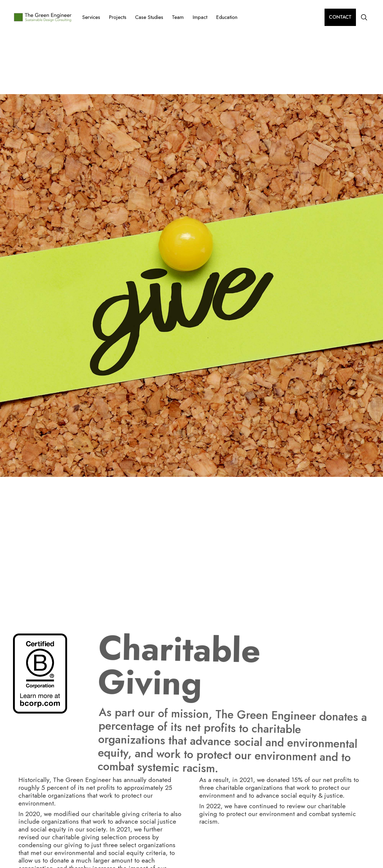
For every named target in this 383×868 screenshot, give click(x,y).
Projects (118, 17)
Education (227, 17)
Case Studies (149, 17)
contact (340, 17)
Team (178, 17)
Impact (200, 17)
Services (91, 17)
